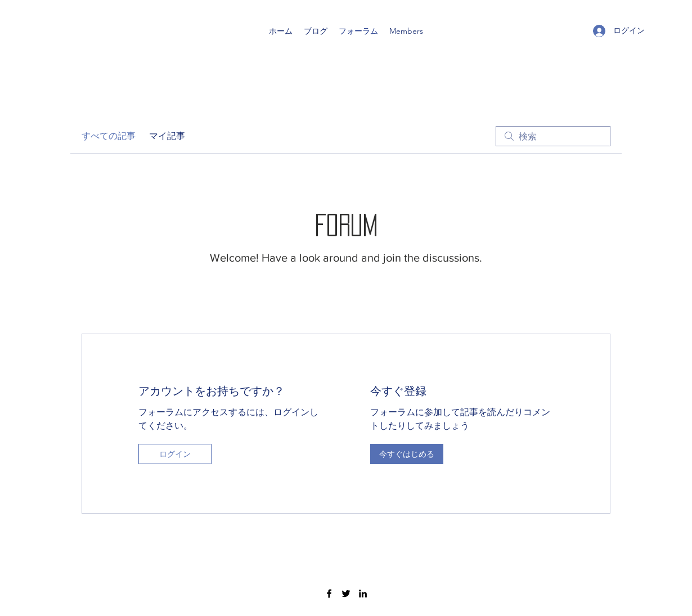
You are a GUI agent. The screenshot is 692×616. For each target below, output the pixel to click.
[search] (553, 136)
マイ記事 (167, 136)
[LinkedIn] (363, 593)
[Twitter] (346, 593)
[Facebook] (329, 593)
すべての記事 (109, 136)
